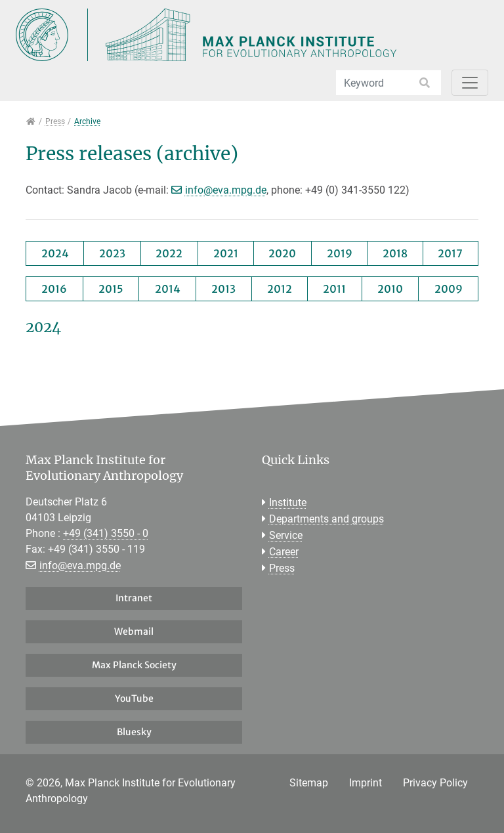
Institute (288, 502)
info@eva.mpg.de (226, 190)
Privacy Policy (435, 783)
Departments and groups (326, 519)
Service (286, 535)
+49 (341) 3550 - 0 (106, 533)
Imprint (366, 783)
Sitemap (309, 783)
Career (284, 552)
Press (282, 568)
